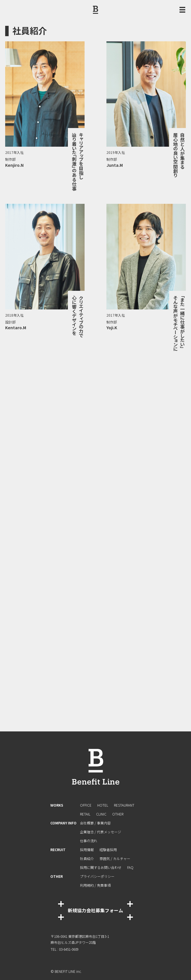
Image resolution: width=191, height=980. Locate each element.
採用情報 (87, 850)
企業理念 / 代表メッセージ (101, 832)
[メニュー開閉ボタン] (182, 10)
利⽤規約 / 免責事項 (95, 885)
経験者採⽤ (108, 850)
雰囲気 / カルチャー (115, 858)
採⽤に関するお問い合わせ (101, 867)
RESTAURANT (124, 805)
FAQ (130, 867)
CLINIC (101, 814)
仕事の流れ (89, 841)
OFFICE (86, 805)
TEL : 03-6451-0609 (65, 949)
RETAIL (85, 814)
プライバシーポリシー (97, 876)
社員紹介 (87, 858)
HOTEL (103, 805)
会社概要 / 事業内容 (95, 823)
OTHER (118, 814)
